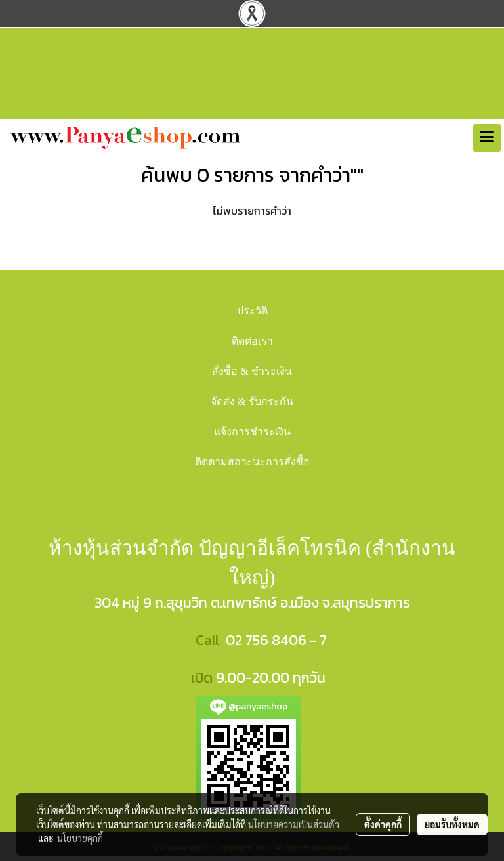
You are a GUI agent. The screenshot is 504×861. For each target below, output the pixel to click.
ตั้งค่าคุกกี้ (383, 824)
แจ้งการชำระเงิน (252, 431)
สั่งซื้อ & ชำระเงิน (252, 371)
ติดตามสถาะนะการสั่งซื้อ (252, 462)
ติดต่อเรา (252, 341)
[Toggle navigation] (487, 138)
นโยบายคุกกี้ (80, 838)
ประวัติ (252, 311)
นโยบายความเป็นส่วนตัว (294, 824)
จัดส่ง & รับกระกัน (252, 401)
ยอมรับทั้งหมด (452, 824)
